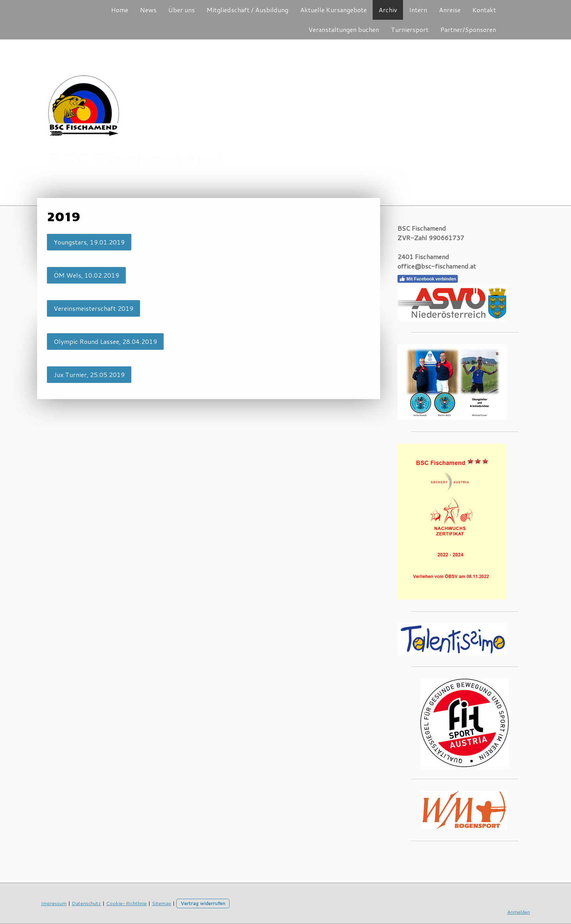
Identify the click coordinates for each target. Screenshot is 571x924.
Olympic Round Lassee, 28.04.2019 (105, 341)
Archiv (388, 10)
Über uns (182, 10)
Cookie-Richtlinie (126, 903)
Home (120, 10)
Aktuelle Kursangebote (333, 10)
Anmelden (519, 912)
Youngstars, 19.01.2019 (89, 242)
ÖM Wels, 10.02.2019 (86, 275)
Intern (418, 10)
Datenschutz (86, 903)
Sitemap (161, 903)
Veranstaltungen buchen (344, 29)
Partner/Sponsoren (468, 29)
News (148, 10)
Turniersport (410, 29)
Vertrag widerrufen (203, 903)
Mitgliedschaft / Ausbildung (247, 10)
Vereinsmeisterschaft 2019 (93, 308)
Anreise (450, 10)
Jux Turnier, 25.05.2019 (89, 374)
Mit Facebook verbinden (428, 279)
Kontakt (484, 10)
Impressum (54, 903)
